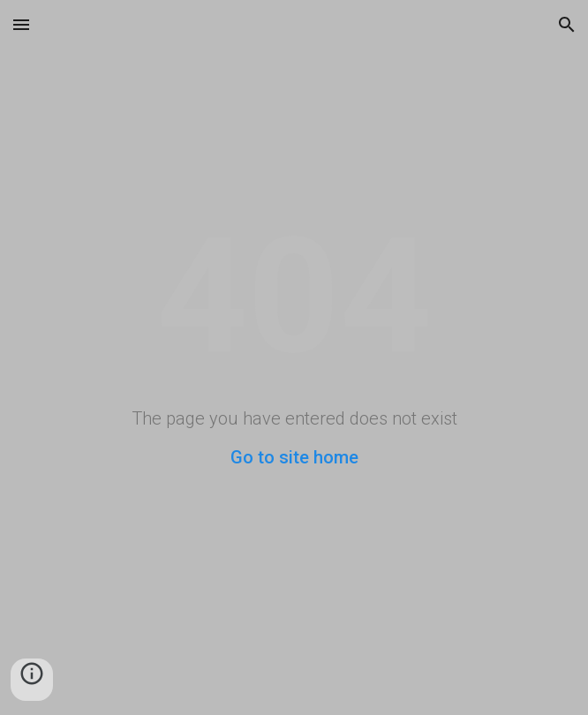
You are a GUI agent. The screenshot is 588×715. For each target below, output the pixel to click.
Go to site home (294, 457)
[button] (21, 24)
